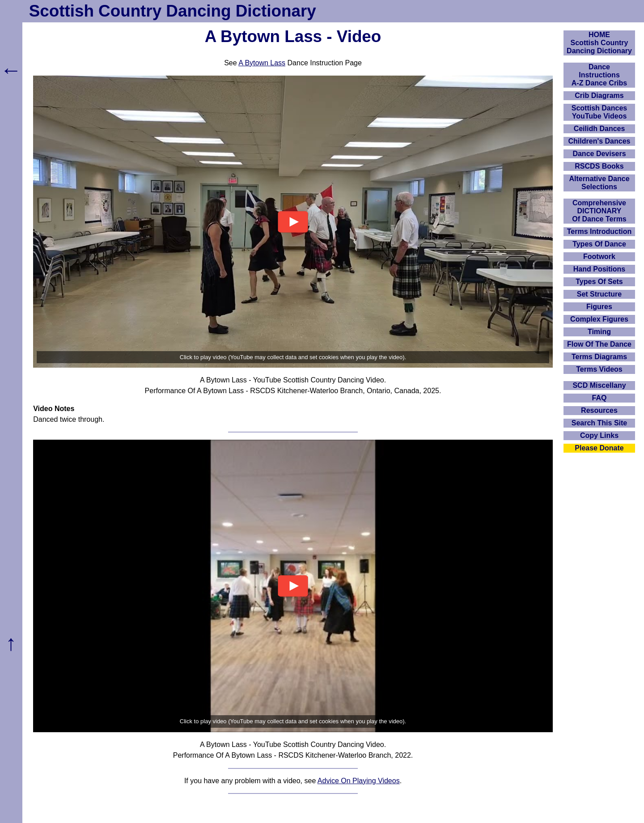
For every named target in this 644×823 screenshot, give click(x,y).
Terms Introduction (600, 231)
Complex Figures (599, 319)
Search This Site (600, 423)
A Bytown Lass (262, 63)
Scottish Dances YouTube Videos (599, 112)
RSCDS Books (599, 166)
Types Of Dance (599, 244)
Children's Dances (600, 141)
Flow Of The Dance (599, 344)
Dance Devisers (599, 154)
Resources (599, 410)
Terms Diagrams (599, 357)
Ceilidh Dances (600, 129)
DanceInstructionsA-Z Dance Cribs (599, 75)
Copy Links (599, 435)
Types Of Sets (599, 282)
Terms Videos (599, 369)
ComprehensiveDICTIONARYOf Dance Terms (599, 211)
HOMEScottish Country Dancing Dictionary (599, 43)
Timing (599, 332)
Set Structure (599, 294)
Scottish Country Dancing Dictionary (173, 11)
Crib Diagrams (599, 95)
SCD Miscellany (599, 385)
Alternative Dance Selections (599, 183)
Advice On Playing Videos (359, 781)
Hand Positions (599, 269)
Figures (599, 307)
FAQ (600, 398)
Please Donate (599, 448)
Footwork (599, 257)
